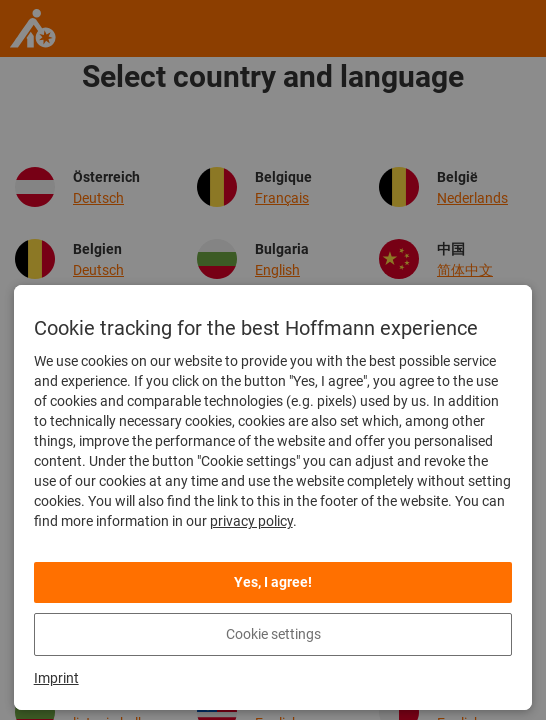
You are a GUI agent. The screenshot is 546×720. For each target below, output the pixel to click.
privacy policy (251, 521)
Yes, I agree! (273, 582)
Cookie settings (273, 634)
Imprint (56, 678)
